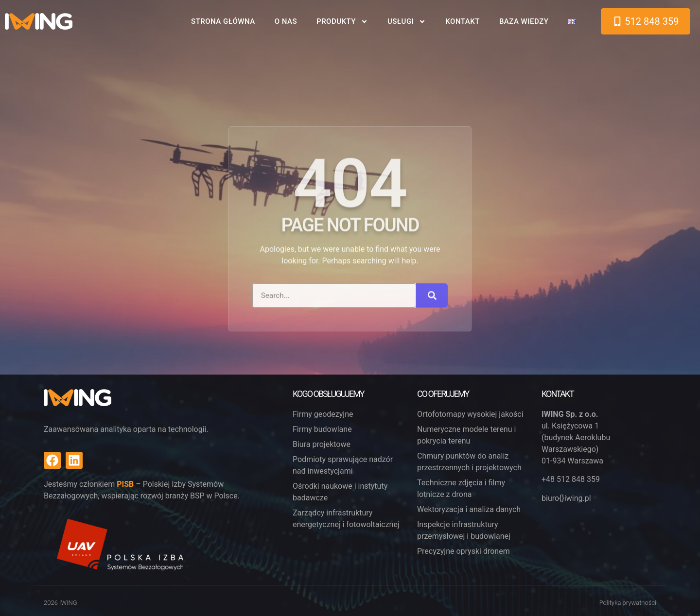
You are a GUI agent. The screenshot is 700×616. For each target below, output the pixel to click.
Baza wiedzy (524, 21)
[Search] (432, 358)
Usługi (407, 22)
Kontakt (463, 21)
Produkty (342, 22)
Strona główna (223, 21)
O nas (286, 21)
